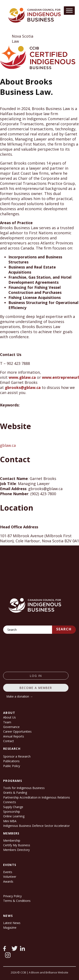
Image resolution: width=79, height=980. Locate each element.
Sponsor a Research (17, 756)
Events (8, 872)
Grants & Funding (15, 793)
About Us (9, 717)
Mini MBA (10, 821)
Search (64, 629)
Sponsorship (12, 812)
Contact (9, 741)
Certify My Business (17, 845)
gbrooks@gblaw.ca (23, 387)
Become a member (36, 688)
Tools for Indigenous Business (24, 788)
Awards (8, 881)
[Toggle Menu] (69, 10)
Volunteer (10, 877)
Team (7, 722)
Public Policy (12, 766)
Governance (11, 727)
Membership (12, 840)
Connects (10, 802)
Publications (11, 761)
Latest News (12, 923)
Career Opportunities (17, 731)
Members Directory (16, 850)
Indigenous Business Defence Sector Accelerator (36, 826)
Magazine (10, 928)
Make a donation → (20, 696)
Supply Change (13, 807)
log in (36, 676)
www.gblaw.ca (22, 377)
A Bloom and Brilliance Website (49, 972)
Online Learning (14, 816)
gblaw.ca (8, 445)
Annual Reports (14, 736)
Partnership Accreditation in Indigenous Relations (37, 797)
